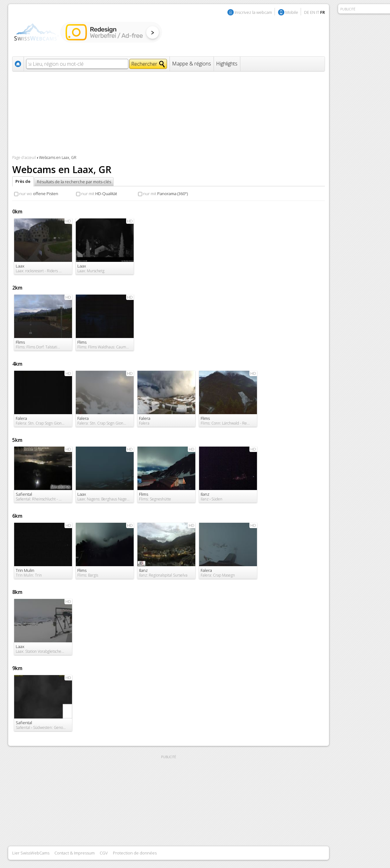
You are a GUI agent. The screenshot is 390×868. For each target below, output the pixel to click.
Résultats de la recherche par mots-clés (74, 182)
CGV (104, 853)
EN (313, 12)
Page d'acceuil (24, 158)
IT (318, 12)
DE (307, 12)
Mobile (292, 12)
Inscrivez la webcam (253, 12)
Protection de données (135, 853)
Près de (23, 181)
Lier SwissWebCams (31, 853)
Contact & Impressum (75, 853)
